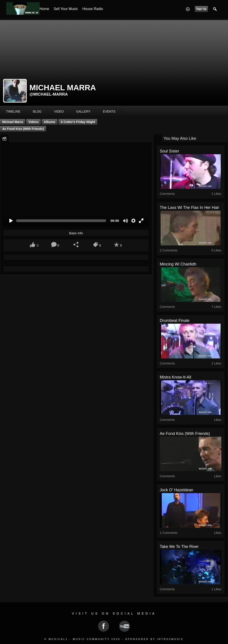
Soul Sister (170, 151)
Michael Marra (13, 122)
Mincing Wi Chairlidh (178, 264)
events (109, 111)
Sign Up (201, 9)
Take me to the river (179, 547)
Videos (33, 122)
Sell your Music (66, 9)
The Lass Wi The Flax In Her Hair (190, 208)
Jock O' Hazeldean (177, 490)
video (59, 111)
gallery (83, 111)
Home (44, 9)
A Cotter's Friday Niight (78, 122)
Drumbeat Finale (175, 321)
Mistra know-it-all (176, 377)
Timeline (13, 111)
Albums (50, 122)
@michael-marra (49, 94)
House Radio (93, 9)
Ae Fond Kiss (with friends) (23, 129)
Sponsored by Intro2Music (154, 639)
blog (37, 111)
